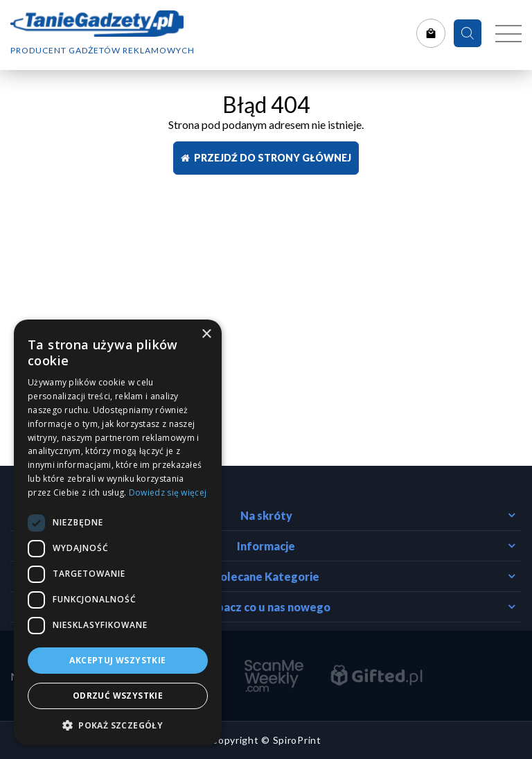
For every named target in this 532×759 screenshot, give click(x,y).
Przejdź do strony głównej (266, 158)
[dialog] (118, 532)
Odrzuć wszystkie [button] (118, 696)
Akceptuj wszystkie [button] (117, 660)
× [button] (206, 334)
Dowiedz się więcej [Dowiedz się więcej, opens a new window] (168, 492)
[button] (118, 725)
